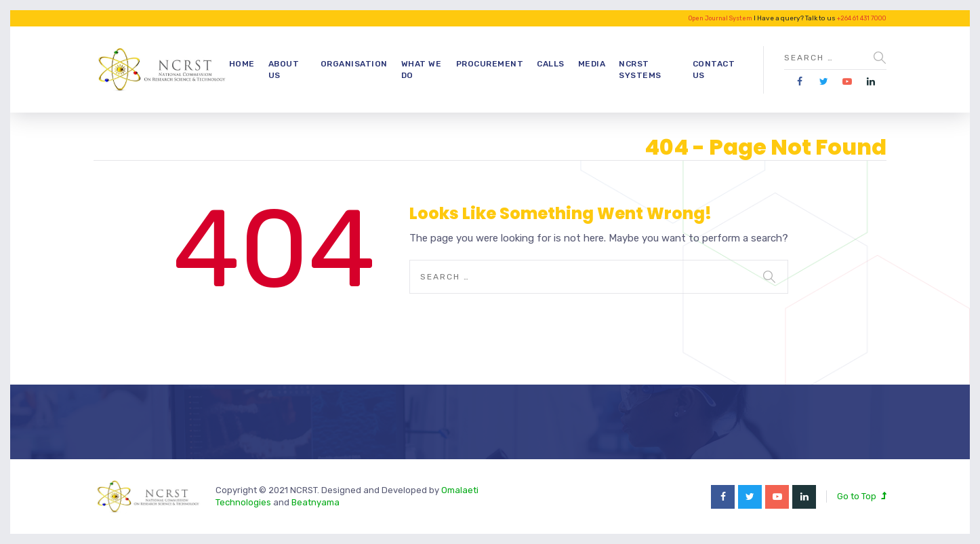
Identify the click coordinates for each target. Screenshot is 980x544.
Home (242, 64)
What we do (422, 70)
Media (592, 64)
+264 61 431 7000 (862, 18)
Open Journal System (720, 18)
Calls (551, 64)
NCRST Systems (640, 70)
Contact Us (714, 70)
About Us (284, 70)
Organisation (354, 64)
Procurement (490, 64)
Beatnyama (315, 502)
